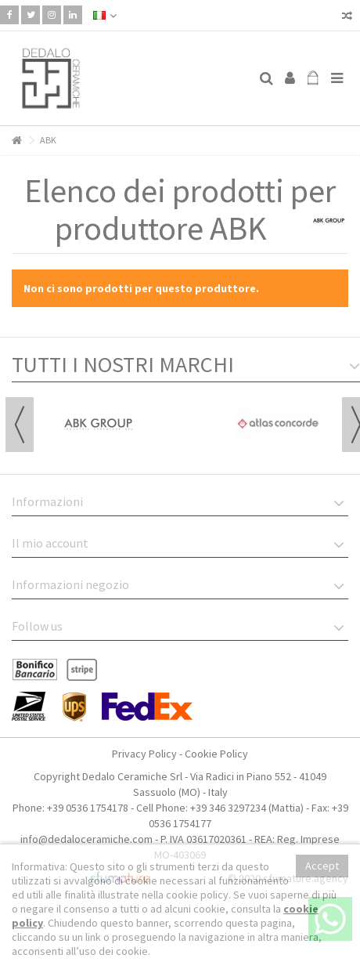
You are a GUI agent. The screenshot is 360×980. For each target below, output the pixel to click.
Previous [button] (20, 425)
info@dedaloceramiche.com (86, 839)
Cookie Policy (216, 754)
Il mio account (50, 543)
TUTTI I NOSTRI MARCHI (123, 364)
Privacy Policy (144, 754)
